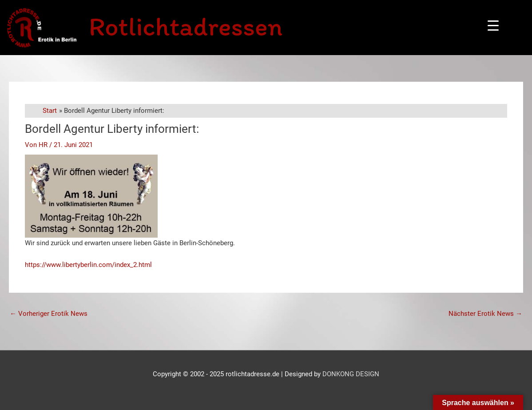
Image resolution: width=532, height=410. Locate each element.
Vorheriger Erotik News (49, 314)
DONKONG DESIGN (351, 374)
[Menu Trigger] (493, 26)
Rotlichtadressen (186, 26)
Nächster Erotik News (485, 314)
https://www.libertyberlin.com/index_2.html (88, 265)
